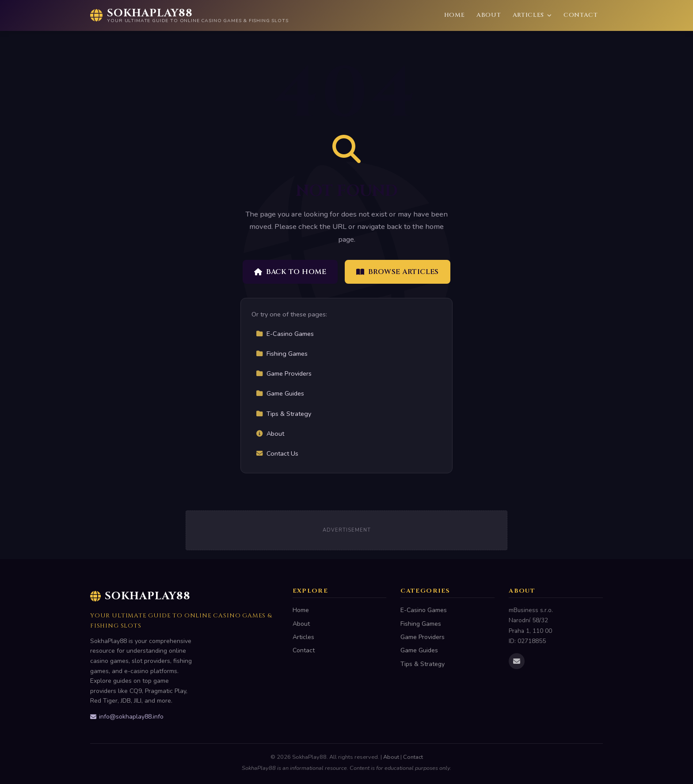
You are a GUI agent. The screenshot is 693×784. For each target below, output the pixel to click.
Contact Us (277, 453)
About (489, 15)
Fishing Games (282, 354)
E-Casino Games (285, 334)
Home (455, 15)
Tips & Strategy (284, 414)
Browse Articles (398, 272)
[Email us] (517, 661)
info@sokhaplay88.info (127, 717)
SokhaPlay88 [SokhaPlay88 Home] (140, 596)
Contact (581, 15)
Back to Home (290, 272)
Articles (532, 15)
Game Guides (280, 393)
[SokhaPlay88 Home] (189, 15)
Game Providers (284, 373)
